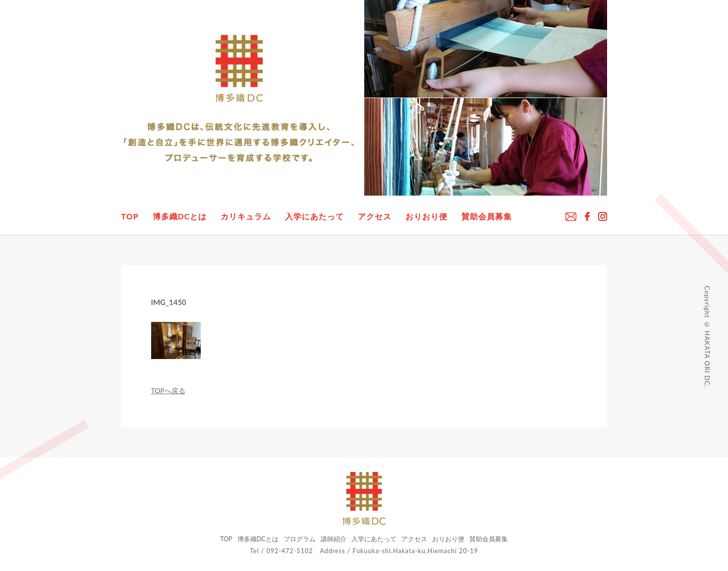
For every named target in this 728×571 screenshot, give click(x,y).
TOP (130, 216)
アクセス (375, 216)
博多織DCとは (180, 216)
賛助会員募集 (487, 216)
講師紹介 (334, 539)
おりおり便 (426, 216)
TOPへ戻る (168, 390)
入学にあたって (314, 216)
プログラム (300, 539)
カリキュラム (246, 216)
